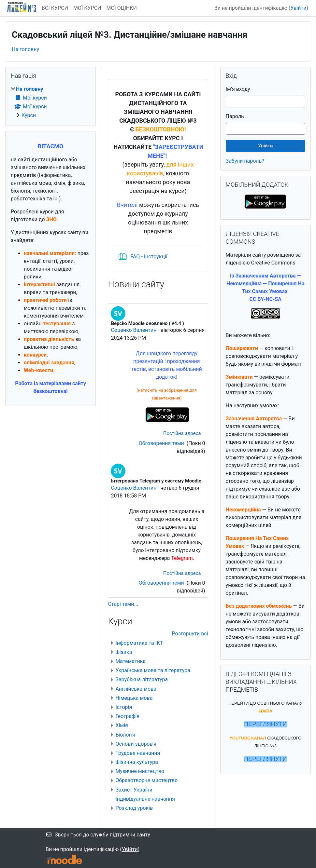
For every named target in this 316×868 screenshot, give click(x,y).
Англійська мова (136, 689)
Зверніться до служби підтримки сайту (98, 835)
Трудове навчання (138, 753)
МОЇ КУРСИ (87, 8)
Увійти (298, 8)
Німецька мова (134, 698)
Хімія (122, 725)
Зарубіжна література (142, 679)
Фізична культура (137, 762)
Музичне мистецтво (140, 771)
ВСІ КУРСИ (55, 8)
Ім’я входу (238, 89)
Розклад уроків (134, 808)
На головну (25, 49)
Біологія (125, 735)
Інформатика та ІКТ (139, 643)
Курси (29, 115)
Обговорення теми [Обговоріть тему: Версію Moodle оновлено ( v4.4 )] (162, 443)
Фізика (124, 652)
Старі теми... (123, 604)
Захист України (134, 790)
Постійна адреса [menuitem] (182, 433)
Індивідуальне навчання (145, 799)
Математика (130, 661)
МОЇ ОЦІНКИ (122, 8)
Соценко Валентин (134, 330)
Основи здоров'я (136, 744)
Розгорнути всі (190, 634)
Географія (127, 716)
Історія (124, 707)
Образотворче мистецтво (146, 780)
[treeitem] (50, 102)
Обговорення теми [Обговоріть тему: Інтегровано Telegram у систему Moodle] (162, 583)
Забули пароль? (245, 161)
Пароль (235, 116)
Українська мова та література (153, 670)
